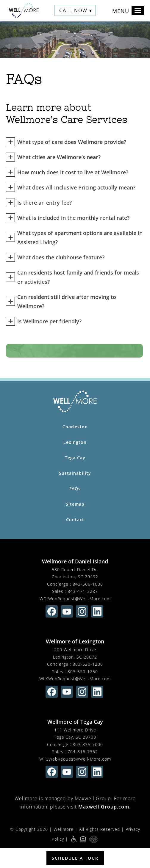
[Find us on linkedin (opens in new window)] (97, 611)
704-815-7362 (83, 752)
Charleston (75, 427)
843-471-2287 (83, 591)
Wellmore (64, 829)
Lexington (75, 442)
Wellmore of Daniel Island (75, 561)
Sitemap (75, 504)
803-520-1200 (88, 664)
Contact (75, 520)
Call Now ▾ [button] (76, 10)
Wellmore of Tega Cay (75, 722)
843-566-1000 (88, 584)
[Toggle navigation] (138, 10)
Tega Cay (75, 458)
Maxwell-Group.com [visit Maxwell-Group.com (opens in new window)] (104, 807)
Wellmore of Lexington (75, 641)
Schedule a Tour (75, 858)
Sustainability (75, 473)
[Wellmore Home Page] (75, 401)
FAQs (75, 489)
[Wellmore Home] (24, 10)
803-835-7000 (88, 744)
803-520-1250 (83, 672)
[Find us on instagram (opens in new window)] (82, 611)
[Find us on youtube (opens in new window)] (67, 611)
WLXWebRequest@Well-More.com (75, 679)
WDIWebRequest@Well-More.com (75, 599)
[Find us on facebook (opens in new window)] (52, 611)
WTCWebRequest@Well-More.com (75, 759)
